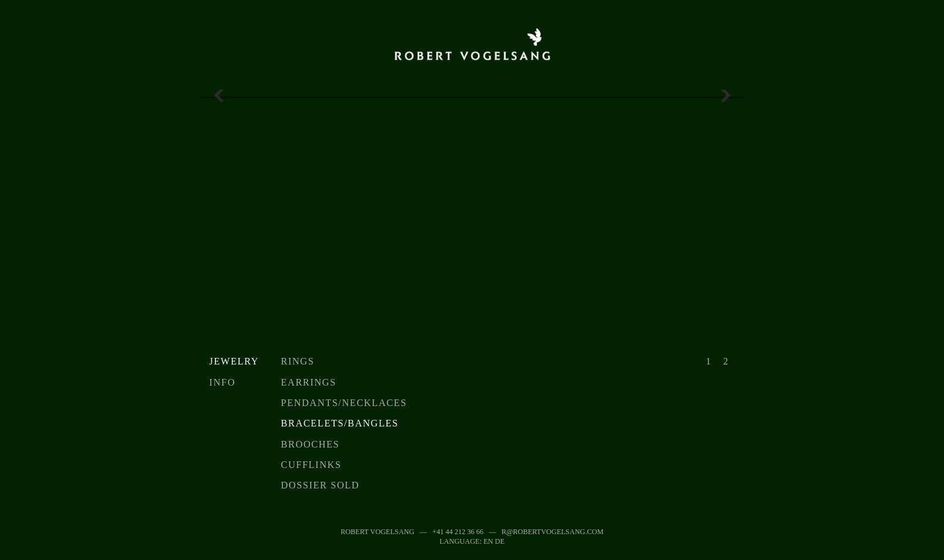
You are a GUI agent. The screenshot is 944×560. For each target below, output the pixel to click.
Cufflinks (312, 465)
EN (488, 541)
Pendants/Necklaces (344, 403)
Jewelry (234, 361)
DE (500, 541)
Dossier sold (320, 485)
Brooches (310, 444)
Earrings (309, 382)
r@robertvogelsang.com (552, 532)
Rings (298, 361)
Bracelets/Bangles (340, 423)
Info (222, 382)
